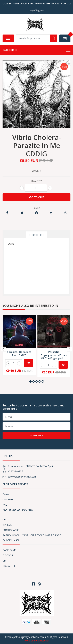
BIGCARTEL (9, 566)
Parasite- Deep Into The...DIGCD (19, 353)
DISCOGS (8, 555)
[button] (30, 381)
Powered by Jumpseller (36, 641)
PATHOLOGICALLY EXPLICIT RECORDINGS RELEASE (32, 535)
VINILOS (7, 525)
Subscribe (37, 435)
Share (37, 208)
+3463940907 (15, 471)
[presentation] (3, 349)
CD (4, 519)
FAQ (5, 505)
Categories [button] (36, 50)
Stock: (35, 171)
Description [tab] (36, 235)
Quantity (36, 181)
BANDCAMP (9, 550)
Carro (6, 494)
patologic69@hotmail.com (22, 477)
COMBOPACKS (11, 530)
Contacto (8, 499)
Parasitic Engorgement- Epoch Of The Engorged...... (54, 355)
